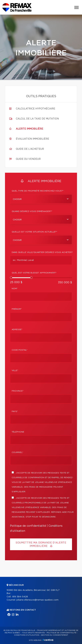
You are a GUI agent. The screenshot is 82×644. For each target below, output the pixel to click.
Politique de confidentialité (28, 526)
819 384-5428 (20, 597)
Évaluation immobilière (32, 139)
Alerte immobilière (29, 129)
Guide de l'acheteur (30, 149)
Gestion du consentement (54, 635)
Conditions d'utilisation (27, 635)
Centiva (48, 640)
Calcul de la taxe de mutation (37, 119)
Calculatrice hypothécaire (35, 109)
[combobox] (41, 199)
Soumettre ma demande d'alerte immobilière (41, 544)
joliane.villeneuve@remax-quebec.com (37, 600)
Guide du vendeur (28, 159)
